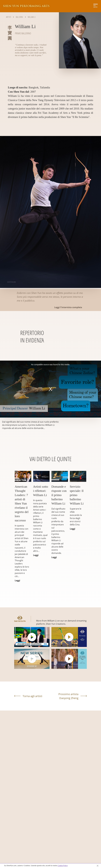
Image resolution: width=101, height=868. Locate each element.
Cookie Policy (63, 865)
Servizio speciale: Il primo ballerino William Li (77, 495)
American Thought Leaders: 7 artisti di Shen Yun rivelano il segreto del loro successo (22, 503)
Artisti (9, 17)
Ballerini (19, 17)
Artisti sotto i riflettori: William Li (41, 491)
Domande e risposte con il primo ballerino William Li (59, 495)
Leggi (17, 580)
